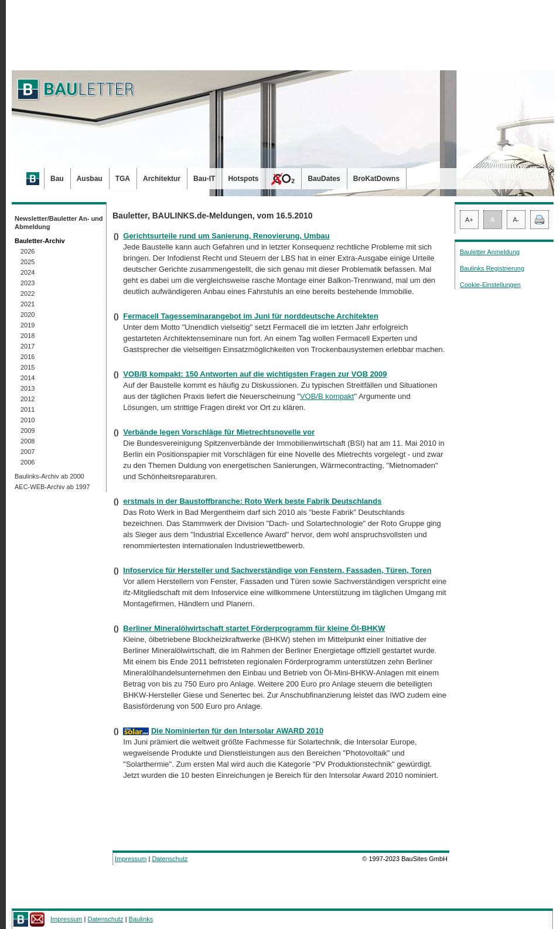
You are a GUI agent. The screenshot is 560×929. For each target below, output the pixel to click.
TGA (123, 179)
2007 (28, 452)
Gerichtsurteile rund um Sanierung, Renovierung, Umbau (226, 236)
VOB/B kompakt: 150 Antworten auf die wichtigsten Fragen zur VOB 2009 (255, 374)
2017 (28, 346)
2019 (28, 325)
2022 (28, 293)
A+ (469, 220)
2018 (28, 336)
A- (516, 220)
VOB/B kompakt (327, 396)
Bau (57, 179)
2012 (28, 399)
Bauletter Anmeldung (490, 252)
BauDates (324, 179)
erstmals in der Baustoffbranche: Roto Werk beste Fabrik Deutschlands (252, 501)
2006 (28, 462)
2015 (28, 367)
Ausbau (90, 179)
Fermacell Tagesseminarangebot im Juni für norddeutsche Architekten (251, 316)
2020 (28, 315)
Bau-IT (204, 179)
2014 (28, 378)
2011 (28, 409)
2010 (28, 420)
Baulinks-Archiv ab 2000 (49, 476)
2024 (28, 272)
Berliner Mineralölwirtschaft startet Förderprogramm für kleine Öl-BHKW (254, 628)
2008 (28, 441)
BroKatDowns (376, 179)
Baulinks (141, 919)
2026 (28, 251)
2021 (28, 304)
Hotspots (243, 179)
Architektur (162, 179)
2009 (28, 431)
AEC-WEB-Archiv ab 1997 (52, 487)
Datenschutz (170, 859)
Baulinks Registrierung (492, 268)
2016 (28, 357)
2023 (28, 283)
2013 (28, 388)
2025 (28, 262)
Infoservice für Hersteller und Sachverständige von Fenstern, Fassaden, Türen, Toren (277, 570)
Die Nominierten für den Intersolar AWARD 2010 (237, 731)
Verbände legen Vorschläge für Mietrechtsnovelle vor (219, 432)
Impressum (131, 859)
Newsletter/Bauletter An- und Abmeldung (59, 223)
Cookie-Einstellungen (490, 285)
